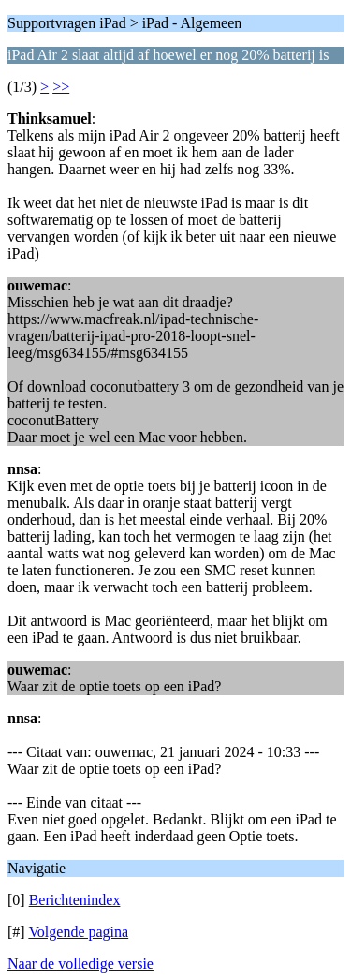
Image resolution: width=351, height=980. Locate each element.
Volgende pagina (78, 932)
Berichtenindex (75, 900)
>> (61, 87)
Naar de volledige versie (80, 964)
